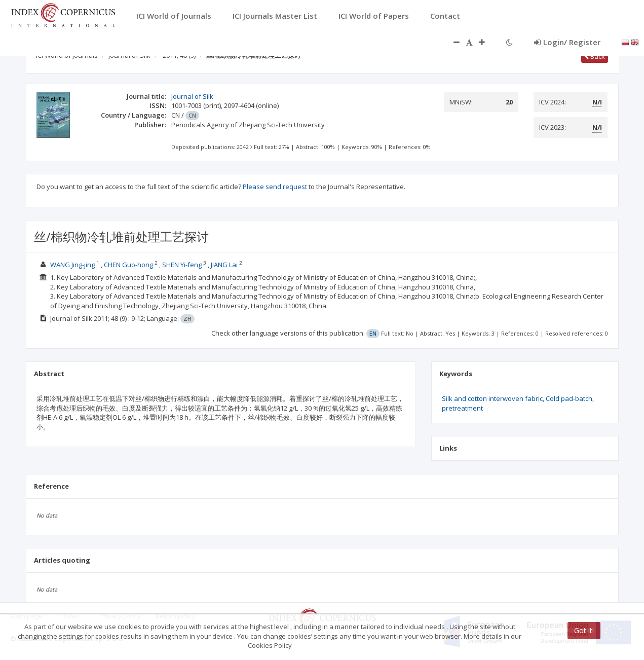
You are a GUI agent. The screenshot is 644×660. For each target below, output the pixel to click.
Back (595, 56)
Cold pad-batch (569, 398)
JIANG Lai (224, 265)
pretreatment (462, 408)
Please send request (275, 187)
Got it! (584, 630)
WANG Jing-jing (72, 265)
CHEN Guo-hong (128, 265)
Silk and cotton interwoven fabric (492, 398)
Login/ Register (567, 42)
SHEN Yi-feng (182, 265)
